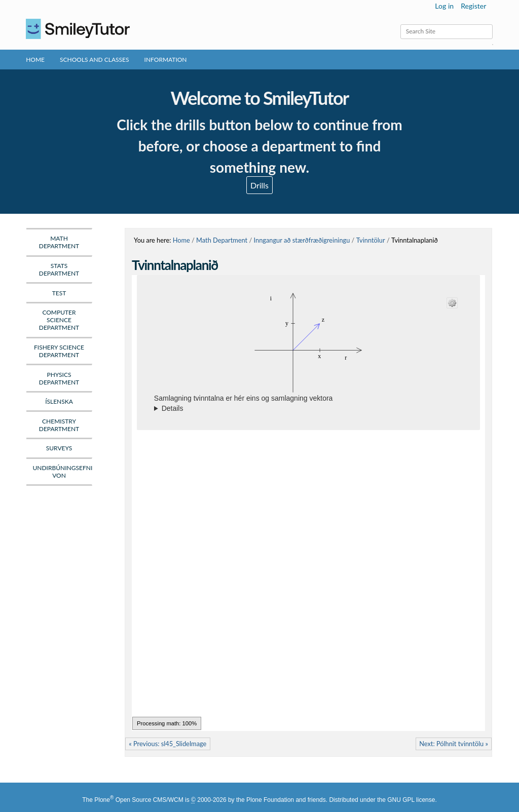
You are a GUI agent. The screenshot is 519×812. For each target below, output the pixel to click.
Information (166, 60)
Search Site (400, 24)
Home (35, 60)
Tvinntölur (371, 240)
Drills (259, 185)
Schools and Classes (95, 60)
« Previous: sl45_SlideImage (168, 744)
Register (473, 6)
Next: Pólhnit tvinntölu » (454, 744)
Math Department (222, 240)
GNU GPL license (411, 800)
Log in (444, 6)
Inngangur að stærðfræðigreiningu (302, 240)
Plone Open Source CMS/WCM (139, 800)
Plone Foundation (270, 800)
